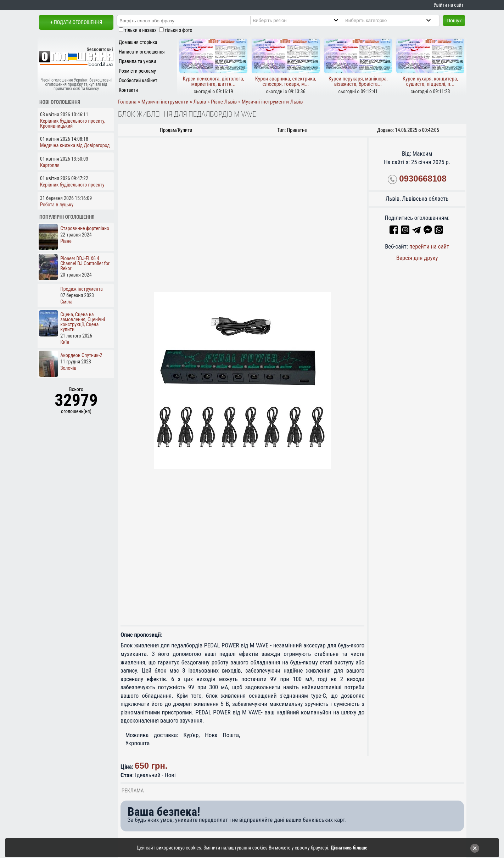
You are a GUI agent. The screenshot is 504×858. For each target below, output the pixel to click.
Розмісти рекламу (137, 71)
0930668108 (423, 179)
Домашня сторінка (138, 42)
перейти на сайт (429, 246)
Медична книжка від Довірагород (75, 145)
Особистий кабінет (138, 80)
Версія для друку (417, 258)
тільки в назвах (140, 30)
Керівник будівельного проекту (72, 185)
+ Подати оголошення (76, 22)
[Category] (394, 20)
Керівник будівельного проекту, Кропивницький (73, 123)
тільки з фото (179, 30)
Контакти (128, 90)
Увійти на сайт (448, 5)
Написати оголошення (142, 52)
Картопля (50, 165)
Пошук (454, 21)
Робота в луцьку (57, 205)
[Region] (301, 20)
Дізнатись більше (349, 848)
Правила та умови (137, 61)
